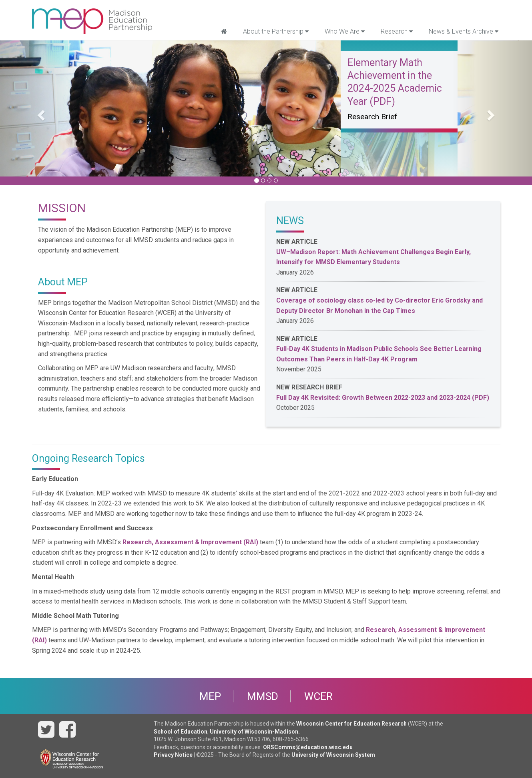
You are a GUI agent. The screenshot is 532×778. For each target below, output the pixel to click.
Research (397, 31)
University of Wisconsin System (333, 755)
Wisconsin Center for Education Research (351, 724)
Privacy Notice (173, 755)
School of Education (181, 732)
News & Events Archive (464, 31)
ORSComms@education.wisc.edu (308, 747)
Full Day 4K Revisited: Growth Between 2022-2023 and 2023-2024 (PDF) (383, 398)
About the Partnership (276, 31)
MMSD (263, 696)
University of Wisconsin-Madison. (255, 732)
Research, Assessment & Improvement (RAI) (190, 542)
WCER (318, 696)
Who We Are (345, 31)
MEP (210, 696)
